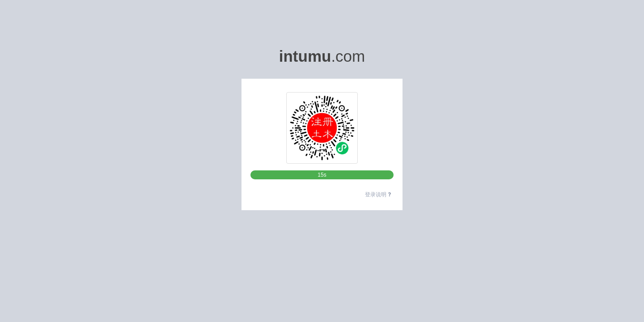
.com (322, 56)
